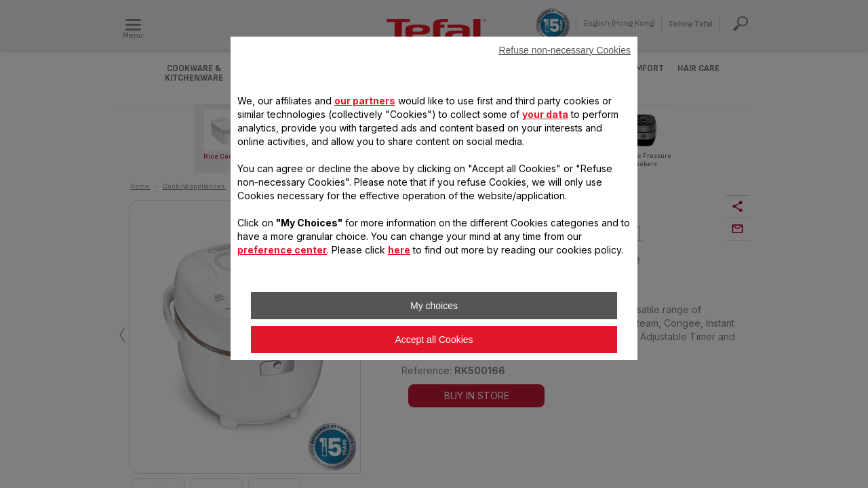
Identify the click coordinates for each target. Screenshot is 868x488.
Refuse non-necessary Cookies (565, 50)
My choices (434, 306)
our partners (365, 101)
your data (545, 114)
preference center (282, 250)
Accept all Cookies (434, 340)
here (399, 250)
